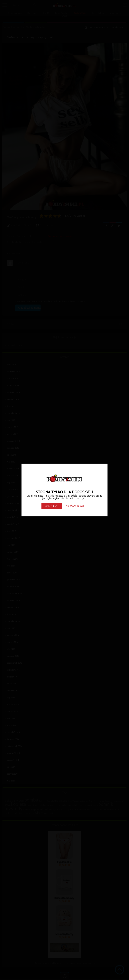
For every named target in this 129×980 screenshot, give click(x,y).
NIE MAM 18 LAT (75, 506)
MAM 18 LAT (52, 506)
